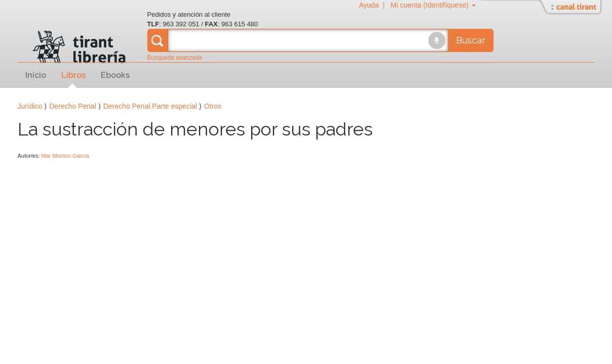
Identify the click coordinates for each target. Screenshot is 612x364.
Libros (73, 75)
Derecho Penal (73, 106)
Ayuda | (374, 5)
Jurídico (30, 106)
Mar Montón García (66, 156)
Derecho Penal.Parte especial (150, 106)
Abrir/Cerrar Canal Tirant (572, 8)
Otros (213, 106)
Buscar (471, 40)
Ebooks (115, 75)
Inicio (36, 75)
